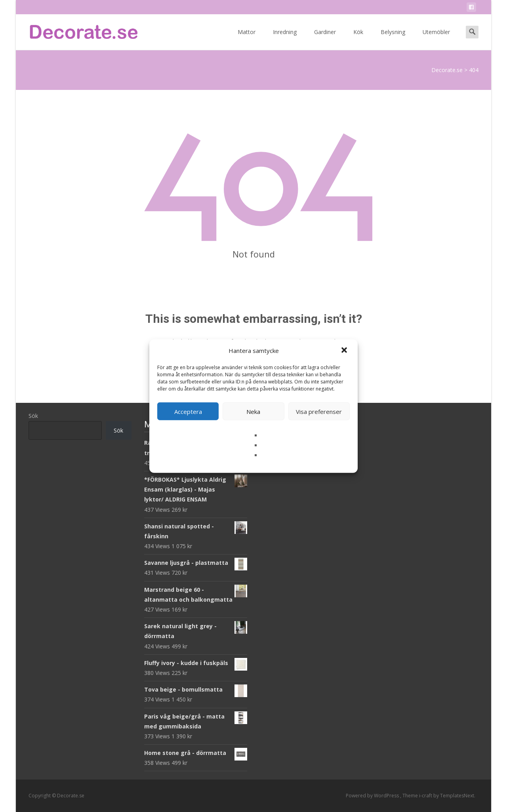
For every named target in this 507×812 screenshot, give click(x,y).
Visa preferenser (319, 411)
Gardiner (325, 39)
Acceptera (188, 411)
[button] (345, 351)
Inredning (285, 39)
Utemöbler (436, 39)
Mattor (247, 39)
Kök (358, 39)
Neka (253, 411)
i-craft (426, 796)
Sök (33, 416)
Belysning (393, 39)
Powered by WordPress (373, 796)
